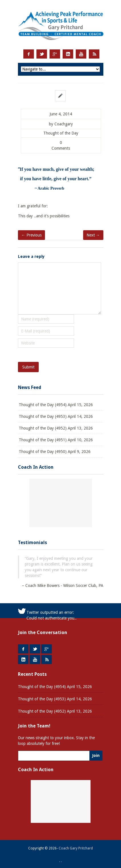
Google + (55, 54)
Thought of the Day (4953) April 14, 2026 (56, 416)
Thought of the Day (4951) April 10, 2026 (56, 440)
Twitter (42, 54)
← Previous (31, 235)
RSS (94, 54)
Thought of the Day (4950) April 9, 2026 (55, 452)
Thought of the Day (61, 133)
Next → (93, 235)
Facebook (29, 54)
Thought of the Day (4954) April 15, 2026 (56, 405)
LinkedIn (68, 54)
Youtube (81, 54)
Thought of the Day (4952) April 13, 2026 (56, 428)
